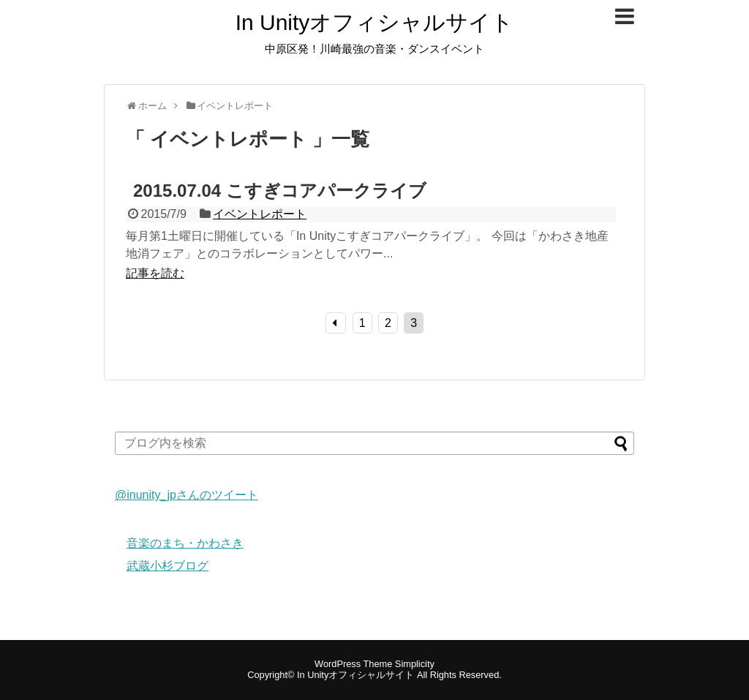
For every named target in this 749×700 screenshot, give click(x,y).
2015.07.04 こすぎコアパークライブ (280, 191)
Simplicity (415, 664)
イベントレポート (260, 214)
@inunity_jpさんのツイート (187, 495)
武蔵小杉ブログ (168, 566)
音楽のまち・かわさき (185, 543)
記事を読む (155, 273)
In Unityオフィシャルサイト (375, 23)
